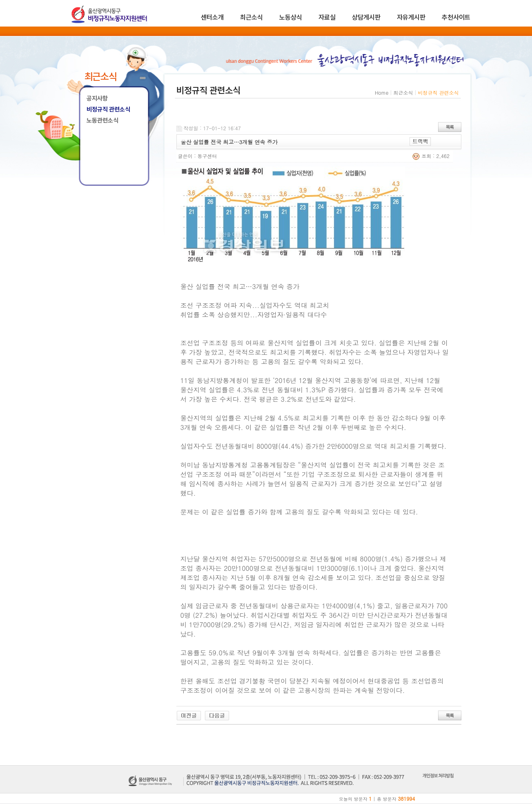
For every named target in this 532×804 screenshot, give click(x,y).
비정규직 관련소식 (108, 109)
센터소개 (212, 17)
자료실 (327, 17)
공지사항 (97, 98)
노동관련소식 (102, 120)
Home (382, 92)
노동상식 (291, 17)
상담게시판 (366, 17)
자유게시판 (411, 17)
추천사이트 (456, 17)
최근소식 (252, 17)
